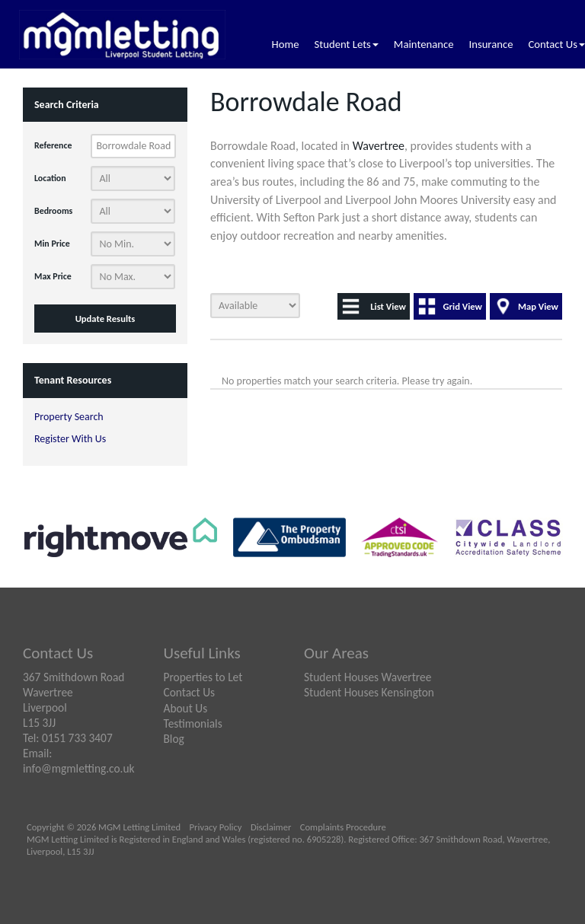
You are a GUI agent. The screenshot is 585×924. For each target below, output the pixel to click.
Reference (53, 145)
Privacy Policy (216, 827)
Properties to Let (203, 677)
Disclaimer (271, 827)
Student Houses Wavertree (368, 677)
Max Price (53, 276)
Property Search (69, 417)
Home (286, 44)
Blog (174, 739)
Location (50, 178)
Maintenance (424, 44)
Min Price (52, 244)
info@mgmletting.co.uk (79, 768)
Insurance (491, 44)
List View (388, 306)
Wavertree (379, 146)
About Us (186, 708)
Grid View (463, 306)
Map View (538, 306)
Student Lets (347, 44)
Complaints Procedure (343, 827)
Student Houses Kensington (369, 692)
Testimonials (193, 723)
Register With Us (70, 439)
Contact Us (556, 44)
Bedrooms (53, 211)
